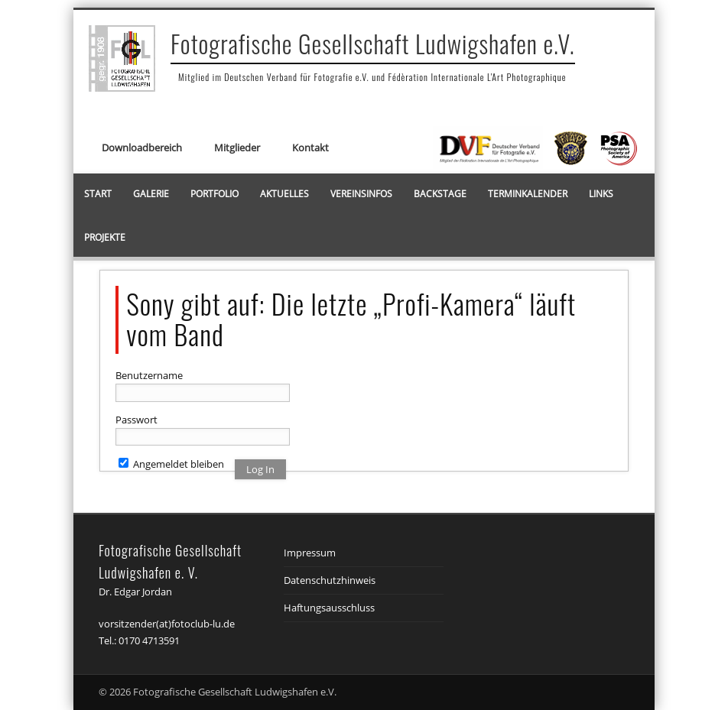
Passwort (136, 420)
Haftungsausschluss (329, 608)
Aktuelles (284, 194)
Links (601, 194)
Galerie (151, 194)
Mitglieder (237, 148)
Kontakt (310, 148)
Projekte (105, 237)
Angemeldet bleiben (171, 464)
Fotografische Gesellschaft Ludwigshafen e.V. (373, 43)
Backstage (440, 194)
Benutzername (149, 375)
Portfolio (214, 194)
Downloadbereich (142, 148)
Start (98, 194)
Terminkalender (528, 194)
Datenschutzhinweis (330, 580)
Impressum (310, 553)
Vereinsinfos (361, 194)
